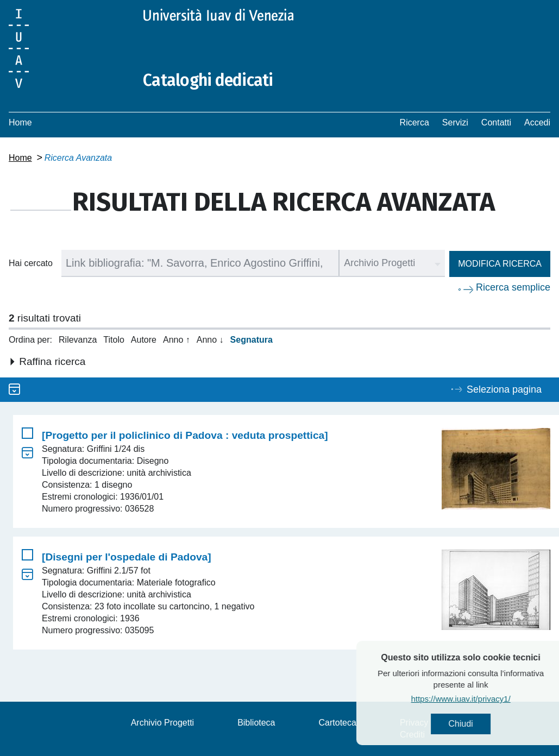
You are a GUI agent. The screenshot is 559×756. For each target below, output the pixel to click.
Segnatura (252, 340)
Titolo (114, 340)
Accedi (537, 122)
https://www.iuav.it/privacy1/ (481, 699)
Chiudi (481, 724)
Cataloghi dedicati (208, 80)
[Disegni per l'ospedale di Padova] (127, 557)
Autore (144, 340)
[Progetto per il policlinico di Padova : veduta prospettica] (185, 435)
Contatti (496, 122)
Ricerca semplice (513, 287)
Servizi (455, 122)
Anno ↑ (177, 340)
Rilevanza (78, 340)
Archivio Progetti (163, 723)
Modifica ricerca (500, 264)
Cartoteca (338, 723)
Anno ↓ (210, 340)
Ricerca (414, 122)
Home (20, 122)
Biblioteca (256, 723)
